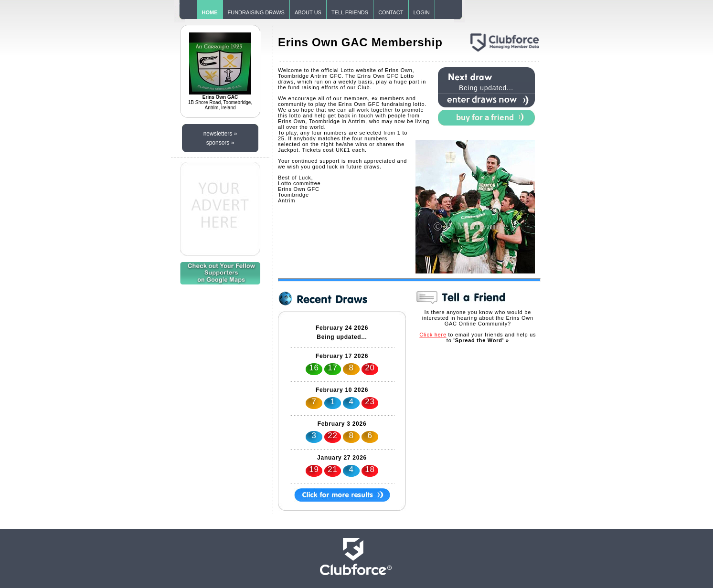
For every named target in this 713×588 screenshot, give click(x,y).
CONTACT (391, 12)
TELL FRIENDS (350, 12)
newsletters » (220, 134)
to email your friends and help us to (478, 337)
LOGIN (422, 12)
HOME (210, 12)
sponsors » (220, 143)
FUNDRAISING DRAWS (256, 12)
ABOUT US (308, 12)
